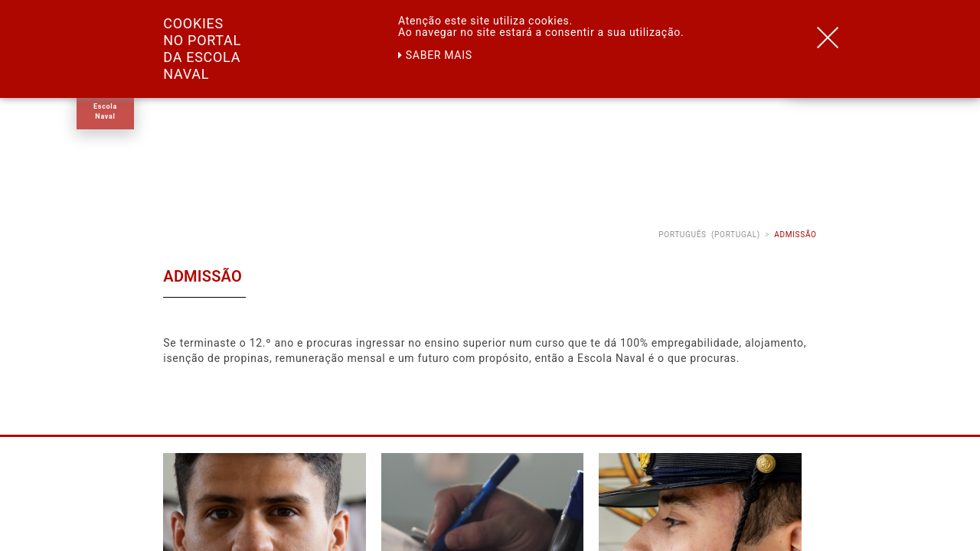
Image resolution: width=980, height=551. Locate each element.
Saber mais (435, 55)
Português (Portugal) (709, 235)
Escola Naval (105, 111)
